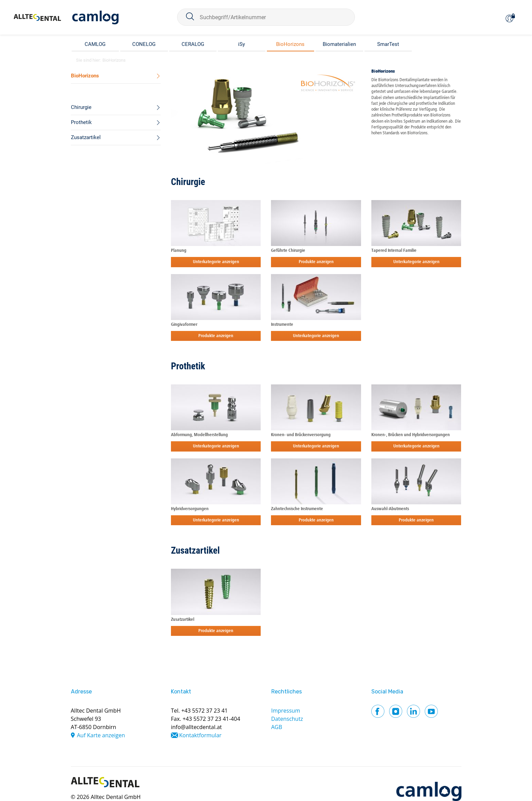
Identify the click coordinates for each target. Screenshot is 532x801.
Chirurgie (188, 182)
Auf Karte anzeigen (101, 735)
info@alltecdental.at (196, 727)
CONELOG (144, 44)
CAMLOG (95, 44)
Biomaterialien (339, 44)
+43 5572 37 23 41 (205, 711)
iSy (242, 44)
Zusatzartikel (195, 551)
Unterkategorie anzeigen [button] (216, 262)
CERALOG (193, 44)
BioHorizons (290, 44)
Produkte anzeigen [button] (316, 262)
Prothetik (188, 366)
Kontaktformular (200, 735)
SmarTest (388, 44)
